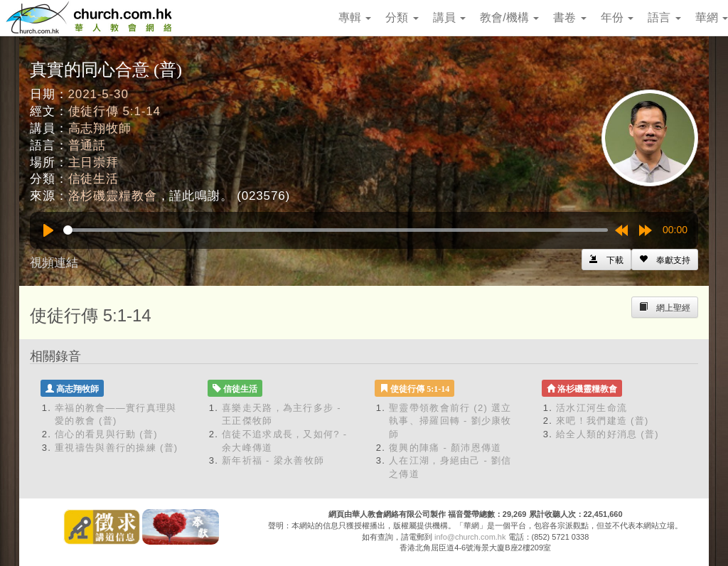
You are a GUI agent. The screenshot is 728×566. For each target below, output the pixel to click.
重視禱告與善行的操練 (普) (116, 448)
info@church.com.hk (470, 537)
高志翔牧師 (100, 128)
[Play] (48, 230)
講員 (449, 17)
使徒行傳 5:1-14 (114, 111)
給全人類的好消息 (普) (607, 434)
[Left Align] (665, 260)
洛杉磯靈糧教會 (113, 196)
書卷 (569, 17)
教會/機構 (509, 17)
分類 (402, 17)
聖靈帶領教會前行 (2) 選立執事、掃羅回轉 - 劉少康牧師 (450, 421)
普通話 (87, 145)
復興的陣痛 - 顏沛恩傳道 (445, 448)
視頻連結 (54, 263)
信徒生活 (93, 179)
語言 (664, 17)
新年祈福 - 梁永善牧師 (273, 460)
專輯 (355, 17)
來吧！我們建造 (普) (603, 421)
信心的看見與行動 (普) (106, 434)
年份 (617, 17)
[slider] (336, 230)
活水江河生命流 (591, 408)
